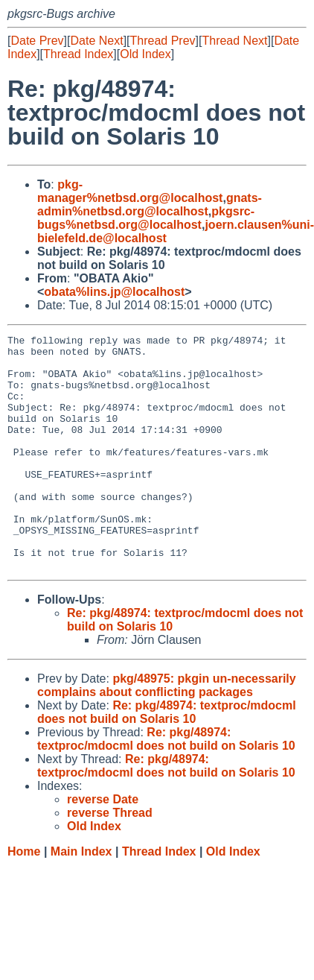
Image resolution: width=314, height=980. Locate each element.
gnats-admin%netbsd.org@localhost (150, 205)
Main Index (81, 898)
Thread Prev (163, 41)
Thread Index (78, 54)
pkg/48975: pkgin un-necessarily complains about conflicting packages (167, 732)
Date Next (96, 41)
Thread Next (234, 41)
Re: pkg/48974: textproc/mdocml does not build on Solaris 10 (167, 759)
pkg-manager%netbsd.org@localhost (130, 191)
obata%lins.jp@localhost (114, 292)
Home (24, 898)
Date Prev (37, 41)
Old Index (145, 54)
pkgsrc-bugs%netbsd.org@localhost (146, 218)
